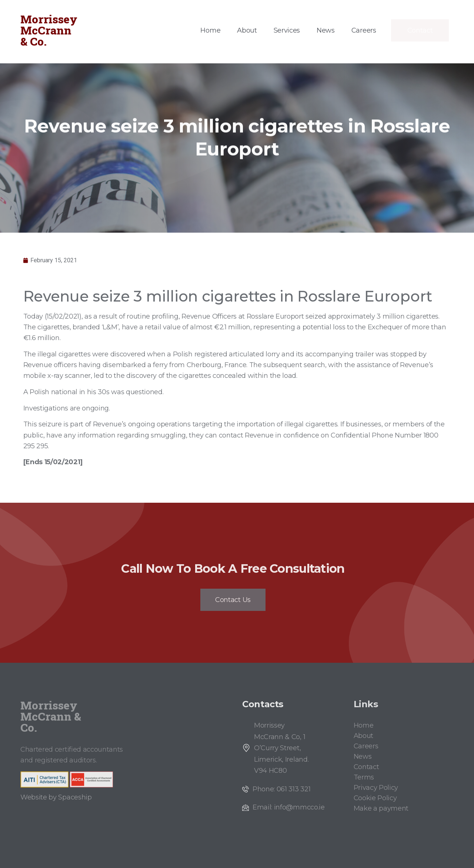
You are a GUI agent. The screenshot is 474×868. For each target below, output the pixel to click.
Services (287, 30)
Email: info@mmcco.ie (289, 807)
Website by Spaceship (56, 797)
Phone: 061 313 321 (281, 789)
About (247, 30)
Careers (364, 30)
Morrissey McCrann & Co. (49, 30)
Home (210, 30)
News (326, 30)
